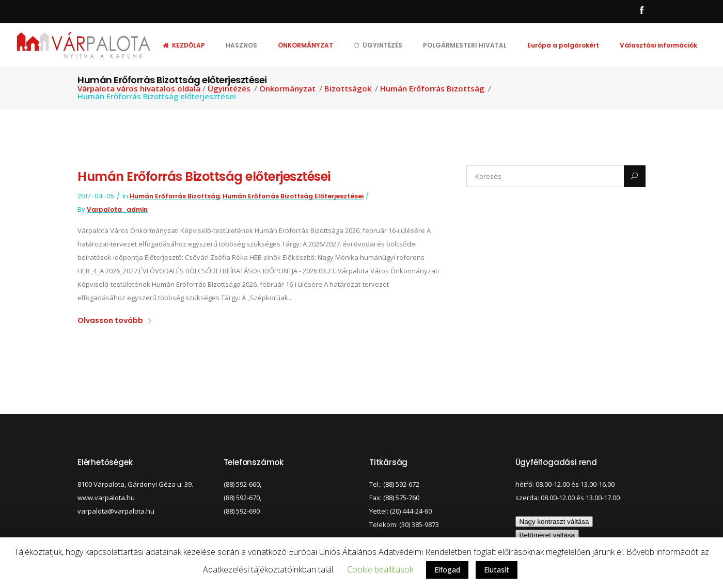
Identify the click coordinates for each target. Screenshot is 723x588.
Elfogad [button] (447, 570)
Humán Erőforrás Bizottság (432, 89)
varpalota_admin (117, 210)
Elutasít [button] (497, 570)
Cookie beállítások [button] (380, 569)
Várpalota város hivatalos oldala (139, 89)
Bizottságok (348, 89)
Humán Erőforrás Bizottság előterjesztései (204, 176)
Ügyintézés (229, 89)
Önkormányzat (287, 89)
